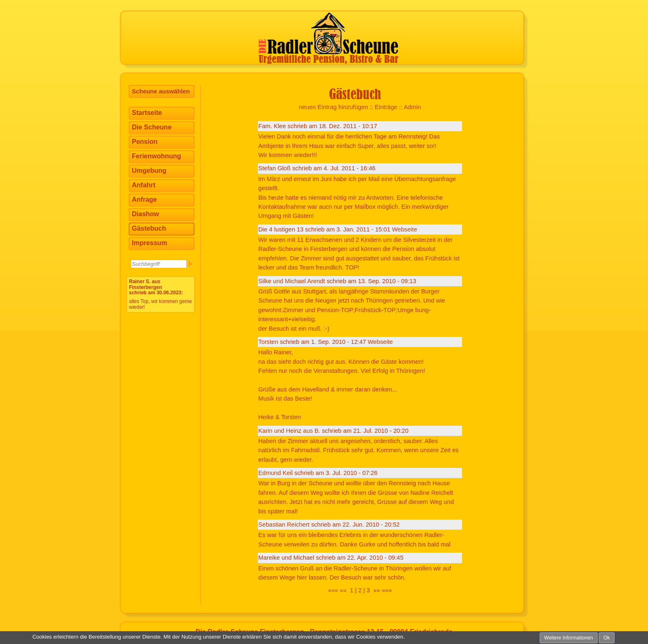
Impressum (149, 243)
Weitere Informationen (569, 638)
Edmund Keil (275, 473)
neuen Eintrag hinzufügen (334, 107)
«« (343, 590)
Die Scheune (152, 127)
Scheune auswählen (161, 91)
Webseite (404, 229)
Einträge (386, 107)
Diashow (145, 214)
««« (333, 590)
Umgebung (149, 171)
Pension (145, 142)
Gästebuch (149, 228)
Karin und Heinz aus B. (289, 431)
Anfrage (144, 199)
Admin (412, 107)
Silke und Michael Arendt (292, 281)
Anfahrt (144, 185)
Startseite (147, 113)
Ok (606, 638)
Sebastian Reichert (284, 525)
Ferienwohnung (156, 156)
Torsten (268, 342)
